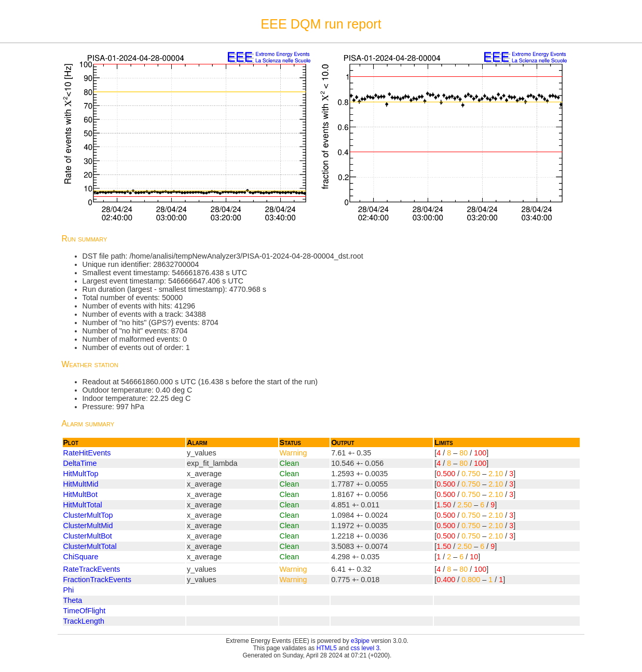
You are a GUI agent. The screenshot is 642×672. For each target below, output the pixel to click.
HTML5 (327, 648)
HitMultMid (81, 484)
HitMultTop (81, 474)
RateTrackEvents (92, 569)
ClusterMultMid (88, 526)
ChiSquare (81, 557)
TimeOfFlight (85, 611)
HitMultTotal (83, 505)
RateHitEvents (87, 453)
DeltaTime (80, 463)
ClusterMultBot (88, 536)
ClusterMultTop (88, 515)
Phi (69, 590)
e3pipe (360, 641)
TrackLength (84, 621)
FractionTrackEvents (97, 580)
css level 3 (365, 648)
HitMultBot (80, 494)
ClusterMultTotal (90, 546)
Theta (73, 600)
